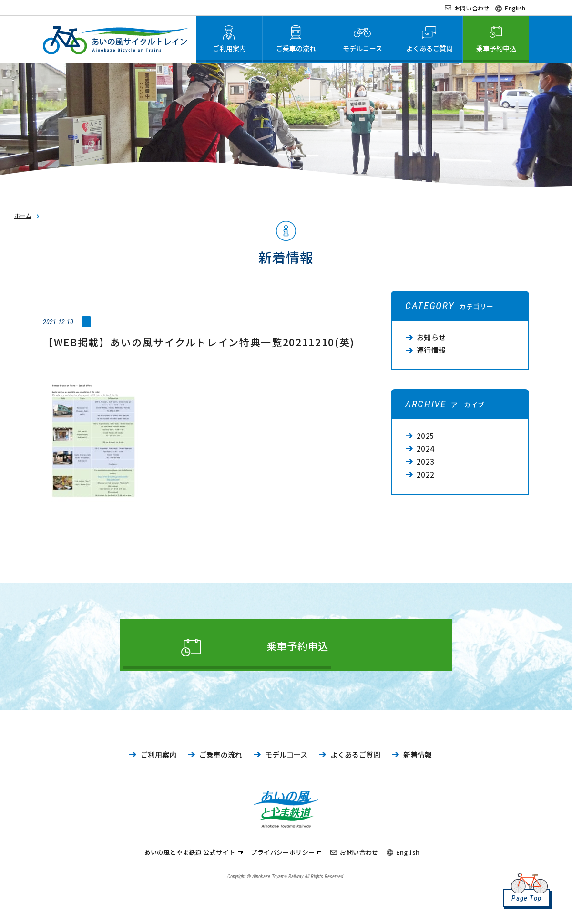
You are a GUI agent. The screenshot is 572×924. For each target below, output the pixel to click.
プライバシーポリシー (283, 856)
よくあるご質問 (355, 760)
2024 (426, 449)
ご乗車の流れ (221, 760)
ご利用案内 (158, 760)
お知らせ (431, 337)
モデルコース (286, 760)
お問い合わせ (472, 8)
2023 (426, 462)
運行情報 (431, 350)
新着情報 (418, 760)
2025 (426, 436)
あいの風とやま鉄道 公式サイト (190, 856)
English (515, 8)
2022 (426, 474)
